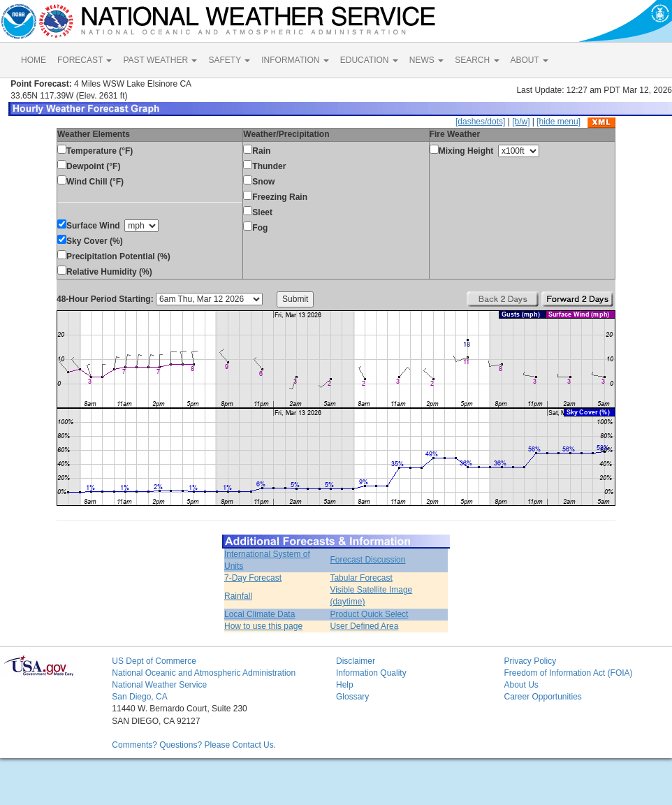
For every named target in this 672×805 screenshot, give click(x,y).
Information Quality (371, 673)
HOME (34, 60)
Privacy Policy (530, 661)
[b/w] (521, 122)
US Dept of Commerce (154, 661)
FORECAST (85, 60)
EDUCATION (369, 60)
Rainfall (238, 596)
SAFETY (229, 60)
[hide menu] (558, 122)
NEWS (426, 60)
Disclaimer (356, 661)
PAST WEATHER (160, 60)
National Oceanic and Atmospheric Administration (204, 673)
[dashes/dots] (480, 122)
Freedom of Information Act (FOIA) (568, 673)
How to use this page (263, 626)
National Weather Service (159, 685)
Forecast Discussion (367, 560)
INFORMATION (295, 60)
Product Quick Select (369, 614)
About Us (521, 685)
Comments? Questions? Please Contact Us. (194, 745)
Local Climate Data (260, 614)
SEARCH (477, 60)
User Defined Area (364, 626)
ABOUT (529, 60)
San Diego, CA (139, 697)
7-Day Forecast (253, 578)
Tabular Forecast (361, 578)
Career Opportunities (542, 697)
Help (345, 685)
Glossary (352, 697)
